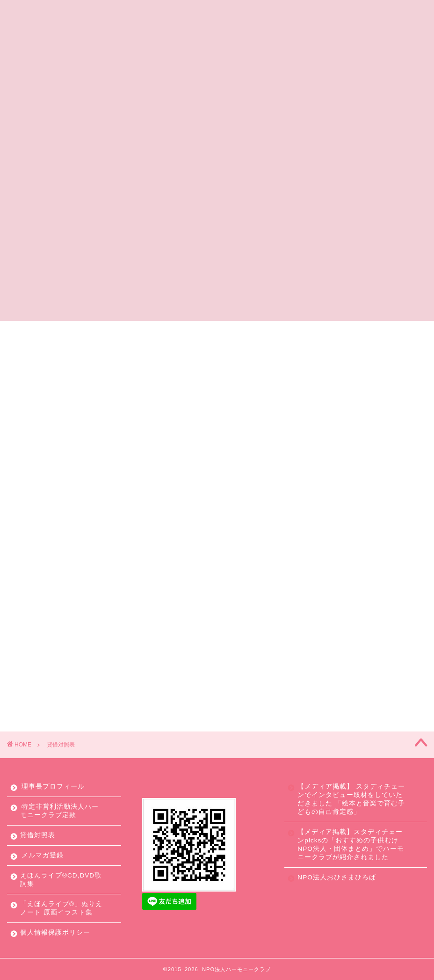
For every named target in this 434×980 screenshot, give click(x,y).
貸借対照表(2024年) (217, 406)
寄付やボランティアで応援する (304, 332)
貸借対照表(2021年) (217, 537)
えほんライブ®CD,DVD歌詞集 (61, 880)
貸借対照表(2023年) (217, 450)
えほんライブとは (198, 332)
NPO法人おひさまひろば (336, 877)
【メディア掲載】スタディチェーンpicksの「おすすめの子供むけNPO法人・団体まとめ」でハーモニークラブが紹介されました (351, 845)
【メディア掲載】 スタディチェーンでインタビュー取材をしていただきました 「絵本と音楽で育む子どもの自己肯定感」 (351, 799)
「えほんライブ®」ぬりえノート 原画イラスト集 (61, 908)
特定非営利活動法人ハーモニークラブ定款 (59, 811)
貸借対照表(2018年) (217, 668)
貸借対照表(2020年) (217, 581)
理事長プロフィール (53, 786)
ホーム (36, 332)
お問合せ (395, 332)
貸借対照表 (38, 835)
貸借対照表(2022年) (217, 494)
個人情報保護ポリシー (55, 932)
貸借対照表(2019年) (217, 624)
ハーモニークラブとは (108, 332)
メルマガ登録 (43, 855)
